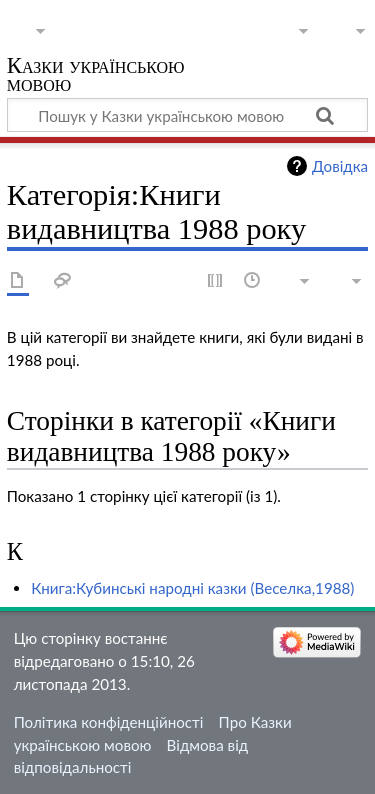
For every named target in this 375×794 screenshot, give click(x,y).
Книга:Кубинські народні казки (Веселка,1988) (192, 588)
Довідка (340, 166)
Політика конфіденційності (109, 722)
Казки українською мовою (96, 76)
